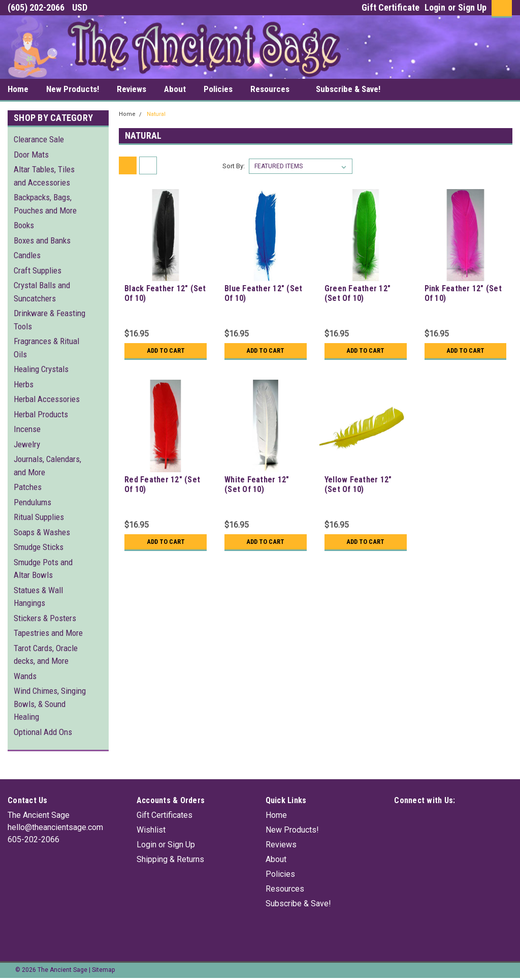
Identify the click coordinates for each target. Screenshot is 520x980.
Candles (27, 255)
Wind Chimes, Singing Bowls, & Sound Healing (50, 704)
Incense (27, 429)
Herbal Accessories (47, 399)
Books (24, 225)
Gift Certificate (391, 7)
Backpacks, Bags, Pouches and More (45, 204)
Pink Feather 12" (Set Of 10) (463, 293)
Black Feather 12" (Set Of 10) (165, 293)
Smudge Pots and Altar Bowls (43, 569)
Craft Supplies (38, 270)
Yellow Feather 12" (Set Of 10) (358, 484)
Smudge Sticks (39, 547)
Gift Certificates (165, 815)
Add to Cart (166, 351)
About (175, 89)
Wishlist (151, 830)
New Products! (73, 89)
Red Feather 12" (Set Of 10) (162, 484)
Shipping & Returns (170, 859)
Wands (25, 676)
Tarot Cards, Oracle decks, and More (46, 655)
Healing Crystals (41, 369)
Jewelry (27, 444)
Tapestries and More (48, 633)
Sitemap (103, 970)
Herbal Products (41, 414)
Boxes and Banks (42, 240)
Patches (28, 487)
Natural (156, 114)
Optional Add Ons (43, 732)
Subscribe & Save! (348, 89)
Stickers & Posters (45, 618)
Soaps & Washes (42, 532)
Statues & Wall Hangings (38, 597)
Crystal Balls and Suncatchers (42, 292)
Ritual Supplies (39, 517)
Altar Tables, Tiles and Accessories (44, 176)
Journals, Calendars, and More (47, 466)
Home (18, 89)
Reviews (132, 89)
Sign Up (472, 7)
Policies (218, 89)
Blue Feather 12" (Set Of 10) (263, 293)
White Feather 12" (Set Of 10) (257, 484)
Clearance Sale (39, 139)
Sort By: (234, 166)
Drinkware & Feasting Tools (50, 320)
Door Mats (31, 155)
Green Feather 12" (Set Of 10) (357, 293)
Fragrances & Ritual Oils (46, 348)
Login (435, 7)
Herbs (24, 384)
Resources (274, 89)
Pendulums (32, 502)
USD (84, 7)
